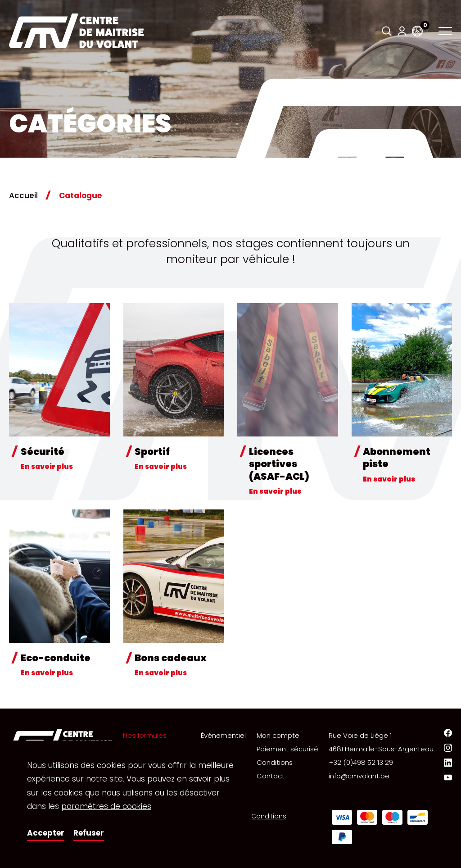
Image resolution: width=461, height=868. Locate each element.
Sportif (152, 452)
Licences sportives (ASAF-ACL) (279, 464)
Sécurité (43, 452)
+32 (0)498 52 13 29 (361, 762)
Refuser (89, 833)
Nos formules (145, 735)
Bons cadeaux (171, 658)
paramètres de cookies (106, 806)
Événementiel (223, 735)
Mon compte (278, 735)
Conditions (275, 762)
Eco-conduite (56, 658)
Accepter (46, 833)
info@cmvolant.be (359, 776)
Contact (271, 776)
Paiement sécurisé (287, 749)
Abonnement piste (397, 458)
